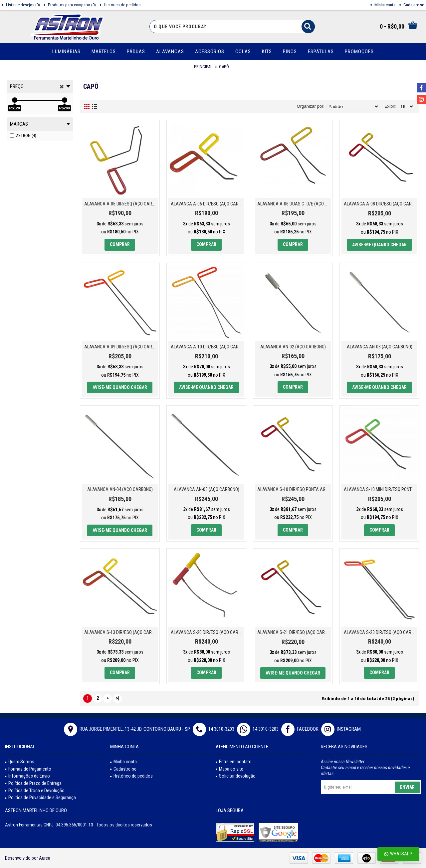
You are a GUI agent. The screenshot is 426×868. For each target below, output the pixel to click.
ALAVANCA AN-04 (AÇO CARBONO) (120, 489)
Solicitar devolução (236, 776)
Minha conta (123, 762)
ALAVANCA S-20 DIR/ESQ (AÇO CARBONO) (208, 632)
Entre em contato (234, 762)
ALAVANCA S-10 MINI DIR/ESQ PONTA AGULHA (381, 489)
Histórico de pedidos (131, 776)
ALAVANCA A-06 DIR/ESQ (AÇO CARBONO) (208, 204)
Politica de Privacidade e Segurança (40, 798)
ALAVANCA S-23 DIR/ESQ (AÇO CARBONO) (381, 632)
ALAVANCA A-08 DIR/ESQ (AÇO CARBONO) (381, 204)
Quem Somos (20, 762)
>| (117, 698)
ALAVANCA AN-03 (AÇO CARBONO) (380, 347)
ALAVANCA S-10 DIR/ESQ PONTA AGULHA (294, 489)
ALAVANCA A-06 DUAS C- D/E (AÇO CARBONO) (294, 204)
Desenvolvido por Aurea (28, 858)
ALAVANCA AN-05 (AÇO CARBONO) (207, 489)
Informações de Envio (27, 776)
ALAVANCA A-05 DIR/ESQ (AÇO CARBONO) (121, 204)
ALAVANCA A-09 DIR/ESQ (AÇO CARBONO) (121, 347)
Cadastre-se (123, 769)
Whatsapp (398, 854)
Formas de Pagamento (28, 769)
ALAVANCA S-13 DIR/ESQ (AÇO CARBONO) (121, 632)
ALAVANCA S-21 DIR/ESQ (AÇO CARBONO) (294, 632)
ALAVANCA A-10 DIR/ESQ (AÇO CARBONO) (208, 347)
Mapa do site (229, 769)
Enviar (407, 787)
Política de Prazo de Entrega (33, 783)
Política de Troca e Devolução (35, 791)
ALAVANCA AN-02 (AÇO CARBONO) (293, 347)
